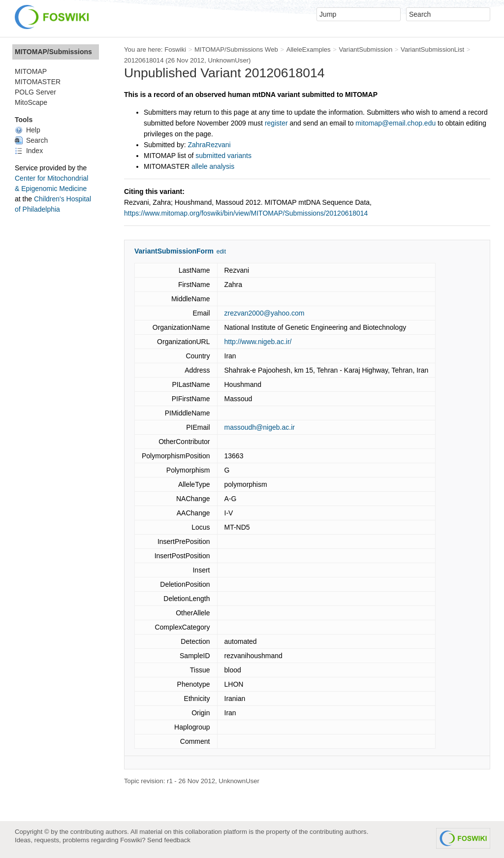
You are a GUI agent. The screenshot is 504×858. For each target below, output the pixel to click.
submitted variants (223, 156)
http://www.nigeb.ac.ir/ (258, 342)
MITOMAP (31, 71)
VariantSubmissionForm (174, 251)
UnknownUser (228, 60)
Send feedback (169, 840)
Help (28, 130)
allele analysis (213, 166)
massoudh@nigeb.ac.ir (260, 427)
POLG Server (35, 92)
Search (31, 140)
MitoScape (31, 102)
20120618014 (144, 60)
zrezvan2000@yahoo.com (265, 313)
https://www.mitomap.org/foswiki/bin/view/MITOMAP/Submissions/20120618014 (246, 213)
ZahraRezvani (209, 145)
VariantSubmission (365, 49)
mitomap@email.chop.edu (395, 123)
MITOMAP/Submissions (53, 52)
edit (221, 252)
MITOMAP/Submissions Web (236, 49)
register (276, 123)
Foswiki (175, 49)
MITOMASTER (38, 82)
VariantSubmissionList (432, 49)
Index (29, 151)
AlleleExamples (309, 49)
